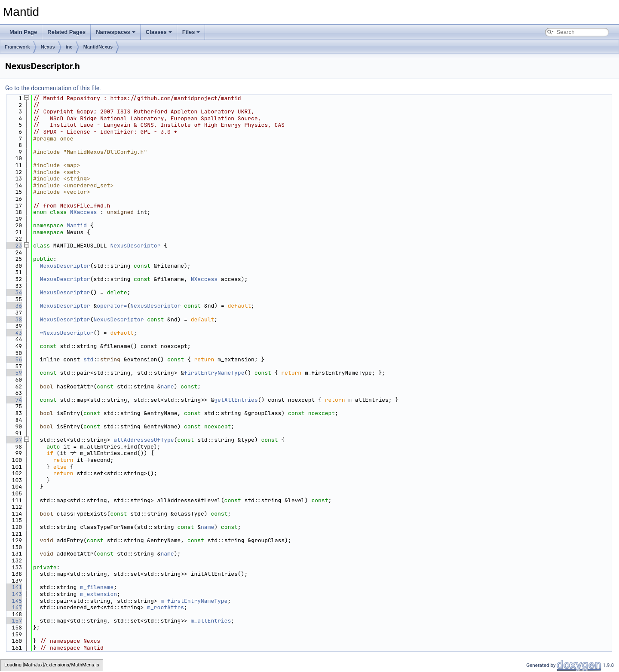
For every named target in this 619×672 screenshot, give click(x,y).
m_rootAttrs (165, 607)
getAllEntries (236, 400)
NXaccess (83, 212)
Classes (159, 32)
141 (14, 587)
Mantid (77, 225)
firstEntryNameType (214, 373)
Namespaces (116, 32)
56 (14, 359)
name (167, 386)
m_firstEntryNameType (194, 601)
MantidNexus (98, 47)
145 (14, 601)
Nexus (48, 47)
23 (14, 246)
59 (14, 373)
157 (14, 621)
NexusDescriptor (135, 246)
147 (14, 607)
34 (14, 292)
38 (14, 319)
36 (14, 306)
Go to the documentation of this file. (53, 88)
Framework (17, 47)
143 (14, 594)
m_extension (98, 594)
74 (14, 400)
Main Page (23, 32)
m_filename (97, 587)
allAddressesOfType (144, 440)
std (88, 359)
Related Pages (66, 32)
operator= (112, 306)
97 (14, 440)
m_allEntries (211, 621)
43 (14, 333)
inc (69, 47)
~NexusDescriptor (67, 333)
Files (191, 32)
